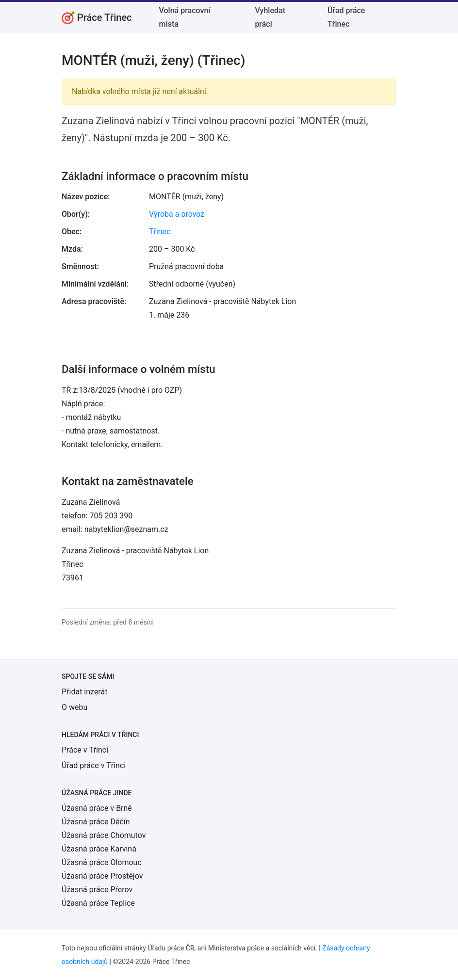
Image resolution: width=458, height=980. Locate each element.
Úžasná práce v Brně (97, 808)
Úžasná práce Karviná (99, 849)
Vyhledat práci (270, 17)
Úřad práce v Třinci (94, 765)
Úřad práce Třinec (346, 17)
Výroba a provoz (177, 214)
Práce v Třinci (85, 750)
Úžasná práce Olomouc (102, 862)
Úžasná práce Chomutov (104, 835)
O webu (74, 707)
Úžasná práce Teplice (98, 903)
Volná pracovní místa (185, 17)
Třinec (160, 232)
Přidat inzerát (84, 692)
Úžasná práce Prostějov (102, 876)
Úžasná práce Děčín (96, 822)
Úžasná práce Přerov (97, 890)
